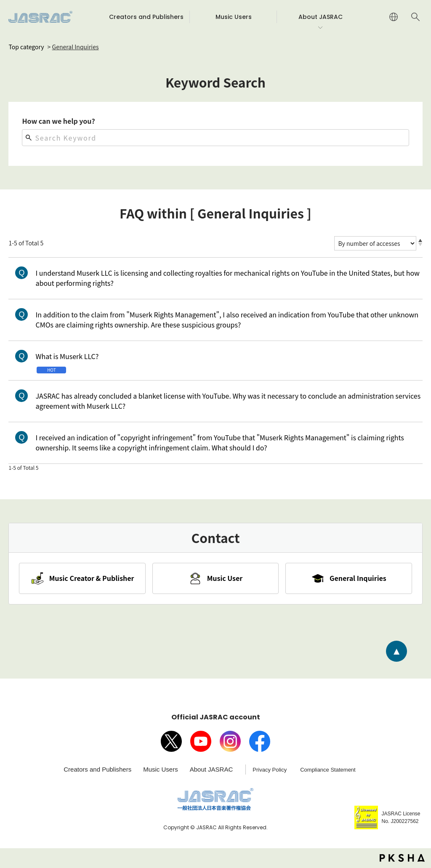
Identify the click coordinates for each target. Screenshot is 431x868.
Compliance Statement (328, 770)
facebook (260, 741)
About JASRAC (212, 770)
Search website (415, 17)
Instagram (230, 741)
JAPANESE (394, 17)
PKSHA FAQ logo (402, 858)
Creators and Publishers (97, 770)
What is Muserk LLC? (67, 356)
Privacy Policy (270, 770)
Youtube (201, 741)
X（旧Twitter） (171, 741)
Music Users (161, 770)
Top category (26, 47)
